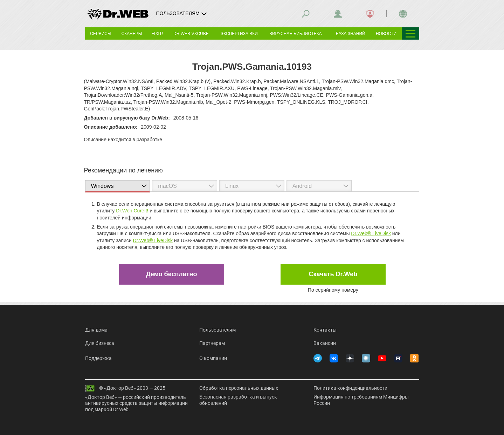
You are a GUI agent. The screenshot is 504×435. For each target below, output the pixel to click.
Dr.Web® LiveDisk (371, 233)
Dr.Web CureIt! (132, 211)
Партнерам (212, 343)
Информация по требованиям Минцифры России (361, 400)
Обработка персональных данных (239, 388)
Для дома (96, 330)
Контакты (325, 330)
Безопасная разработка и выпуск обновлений (238, 400)
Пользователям (218, 330)
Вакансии (325, 343)
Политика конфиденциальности (350, 388)
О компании (213, 358)
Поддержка (98, 358)
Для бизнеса (100, 343)
